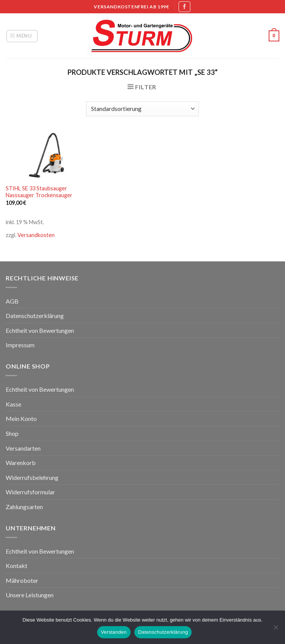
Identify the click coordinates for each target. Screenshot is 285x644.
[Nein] (276, 630)
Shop (12, 433)
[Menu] (22, 36)
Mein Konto (21, 419)
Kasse (13, 404)
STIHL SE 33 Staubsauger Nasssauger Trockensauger (39, 192)
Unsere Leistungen (30, 595)
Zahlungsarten (24, 507)
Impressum (20, 345)
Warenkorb (21, 463)
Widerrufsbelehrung (32, 477)
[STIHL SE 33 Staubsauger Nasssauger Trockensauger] (49, 156)
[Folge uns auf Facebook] (184, 7)
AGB (12, 301)
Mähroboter (22, 580)
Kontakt (17, 566)
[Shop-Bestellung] (142, 109)
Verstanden (114, 632)
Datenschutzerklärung (35, 316)
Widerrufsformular (30, 492)
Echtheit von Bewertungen (40, 330)
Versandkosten (36, 235)
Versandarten (23, 448)
